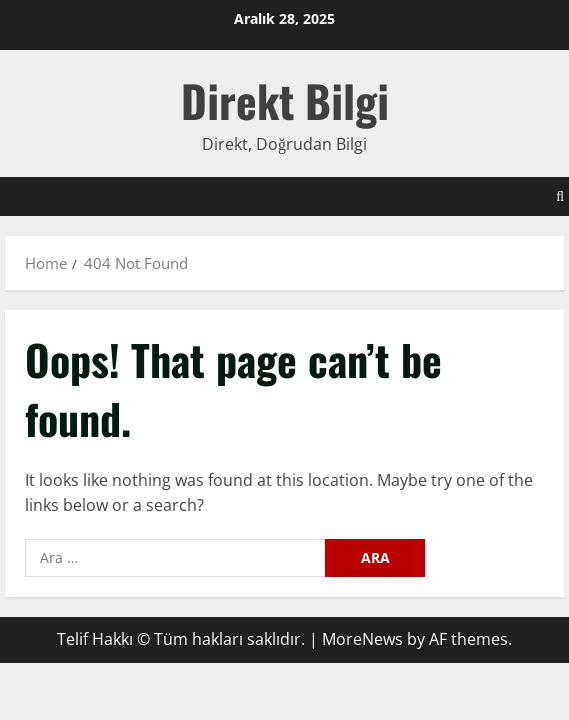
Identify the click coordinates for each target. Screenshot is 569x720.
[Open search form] (560, 196)
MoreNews (362, 639)
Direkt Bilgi (285, 100)
